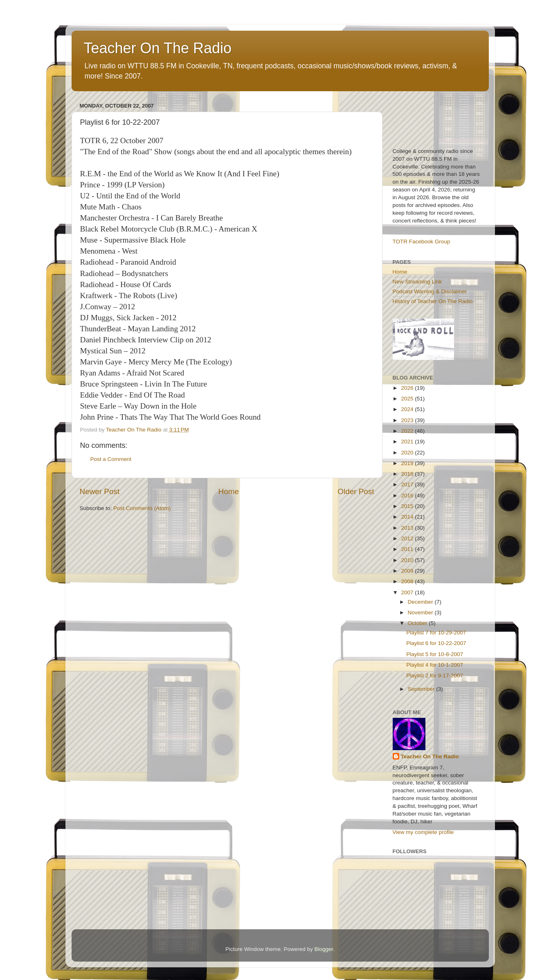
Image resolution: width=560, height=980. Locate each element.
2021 (408, 442)
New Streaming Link (417, 282)
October (418, 623)
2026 (408, 388)
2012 (408, 538)
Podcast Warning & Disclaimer (430, 291)
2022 (408, 431)
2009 (408, 571)
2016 (408, 496)
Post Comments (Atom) (142, 508)
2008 (408, 581)
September (422, 689)
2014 (408, 517)
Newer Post (100, 491)
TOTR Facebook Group (422, 242)
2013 (408, 528)
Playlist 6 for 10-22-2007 (436, 643)
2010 (408, 560)
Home (229, 491)
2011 (408, 549)
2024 (408, 409)
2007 (408, 592)
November (421, 612)
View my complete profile (423, 832)
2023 (408, 420)
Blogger (324, 949)
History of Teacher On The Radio (433, 301)
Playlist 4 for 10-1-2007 (435, 665)
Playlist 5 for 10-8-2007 (435, 654)
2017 (408, 484)
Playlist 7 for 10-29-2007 (436, 633)
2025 (408, 399)
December (421, 602)
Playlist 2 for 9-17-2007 (435, 675)
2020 (408, 453)
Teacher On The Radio (158, 48)
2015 (408, 506)
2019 (408, 463)
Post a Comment (111, 459)
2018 (408, 474)
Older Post (356, 491)
